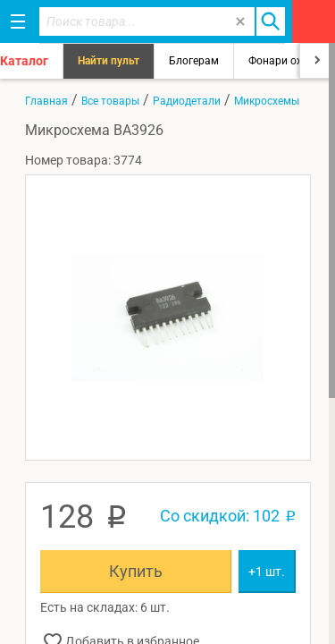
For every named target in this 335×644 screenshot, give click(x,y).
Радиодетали (187, 101)
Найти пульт (109, 61)
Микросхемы (267, 101)
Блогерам (194, 61)
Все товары (110, 101)
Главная (46, 101)
